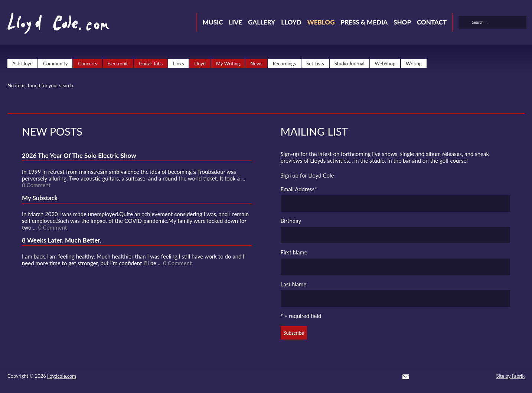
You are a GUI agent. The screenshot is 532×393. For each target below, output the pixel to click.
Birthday (291, 221)
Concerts (87, 64)
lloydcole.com (62, 376)
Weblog (321, 22)
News (256, 64)
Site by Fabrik (510, 376)
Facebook (433, 377)
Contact (432, 22)
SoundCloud (446, 377)
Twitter (419, 377)
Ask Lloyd (22, 64)
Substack (486, 377)
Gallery (262, 22)
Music (213, 22)
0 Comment (36, 185)
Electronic (118, 64)
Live (235, 22)
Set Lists (315, 64)
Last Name (294, 284)
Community (55, 64)
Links (178, 64)
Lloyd (291, 22)
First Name (294, 252)
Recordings (285, 64)
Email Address (299, 189)
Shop (402, 22)
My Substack (40, 198)
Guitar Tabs (151, 64)
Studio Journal (350, 64)
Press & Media (364, 22)
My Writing (228, 64)
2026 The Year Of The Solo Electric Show (79, 155)
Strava (459, 377)
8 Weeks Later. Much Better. (62, 240)
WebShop (385, 64)
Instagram (473, 377)
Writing (414, 64)
